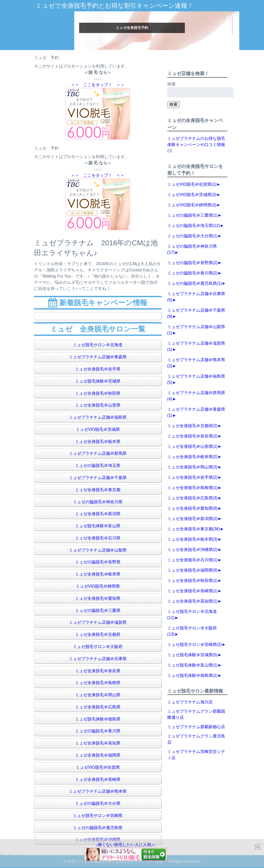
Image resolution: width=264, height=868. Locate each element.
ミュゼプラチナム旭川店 (190, 702)
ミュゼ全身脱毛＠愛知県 (98, 598)
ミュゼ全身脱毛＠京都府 (98, 634)
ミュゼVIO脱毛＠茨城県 (98, 429)
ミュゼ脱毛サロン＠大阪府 (98, 647)
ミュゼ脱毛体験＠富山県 (98, 526)
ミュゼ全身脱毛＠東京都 (98, 490)
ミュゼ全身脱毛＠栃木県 (98, 441)
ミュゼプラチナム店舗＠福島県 (98, 417)
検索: (172, 84)
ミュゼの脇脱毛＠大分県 (98, 803)
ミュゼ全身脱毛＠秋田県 (98, 393)
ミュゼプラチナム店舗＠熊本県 (98, 791)
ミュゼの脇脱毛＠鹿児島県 (98, 828)
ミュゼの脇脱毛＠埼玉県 (98, 465)
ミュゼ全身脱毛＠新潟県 (98, 514)
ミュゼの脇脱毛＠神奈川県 (98, 502)
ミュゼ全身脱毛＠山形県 (98, 405)
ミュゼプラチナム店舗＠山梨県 (98, 550)
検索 (174, 104)
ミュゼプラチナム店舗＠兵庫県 (98, 659)
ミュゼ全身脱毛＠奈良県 (98, 671)
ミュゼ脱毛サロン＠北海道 (98, 345)
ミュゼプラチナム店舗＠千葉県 (98, 478)
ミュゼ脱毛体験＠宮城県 (98, 381)
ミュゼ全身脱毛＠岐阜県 (98, 574)
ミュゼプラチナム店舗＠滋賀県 (98, 622)
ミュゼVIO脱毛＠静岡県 (98, 586)
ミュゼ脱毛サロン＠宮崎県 (98, 816)
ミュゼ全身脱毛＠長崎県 (98, 779)
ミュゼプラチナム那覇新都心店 (196, 727)
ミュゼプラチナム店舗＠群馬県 (98, 453)
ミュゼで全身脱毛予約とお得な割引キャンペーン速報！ (114, 6)
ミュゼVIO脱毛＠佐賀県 (98, 767)
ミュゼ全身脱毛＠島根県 (98, 683)
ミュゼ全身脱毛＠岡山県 (98, 695)
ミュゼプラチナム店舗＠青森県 (98, 357)
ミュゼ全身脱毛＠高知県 (98, 743)
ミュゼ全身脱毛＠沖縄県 (193, 550)
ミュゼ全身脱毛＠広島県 (98, 707)
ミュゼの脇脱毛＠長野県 (98, 562)
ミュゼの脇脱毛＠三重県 (98, 610)
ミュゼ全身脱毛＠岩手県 (98, 369)
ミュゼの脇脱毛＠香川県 (98, 731)
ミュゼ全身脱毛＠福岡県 (98, 755)
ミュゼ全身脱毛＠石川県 (98, 538)
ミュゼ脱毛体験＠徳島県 (98, 719)
